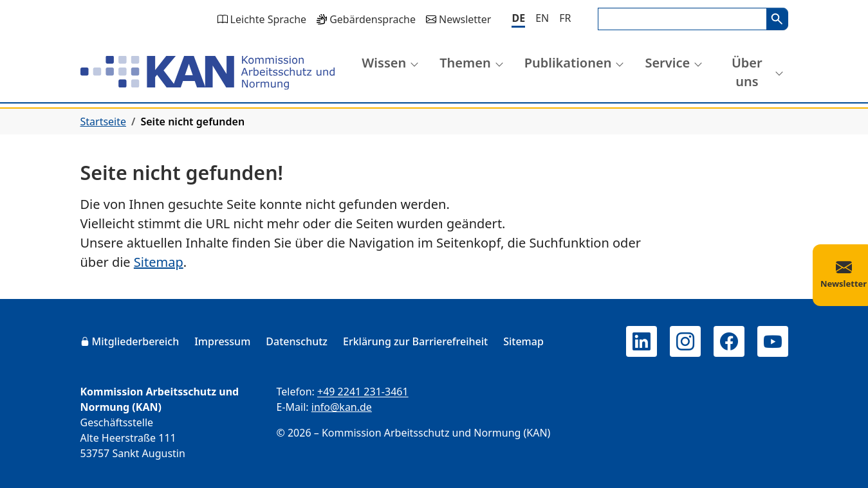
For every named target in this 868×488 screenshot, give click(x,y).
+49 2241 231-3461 (363, 392)
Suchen (777, 19)
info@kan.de (342, 407)
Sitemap (159, 262)
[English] (542, 18)
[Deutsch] (518, 19)
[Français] (565, 18)
